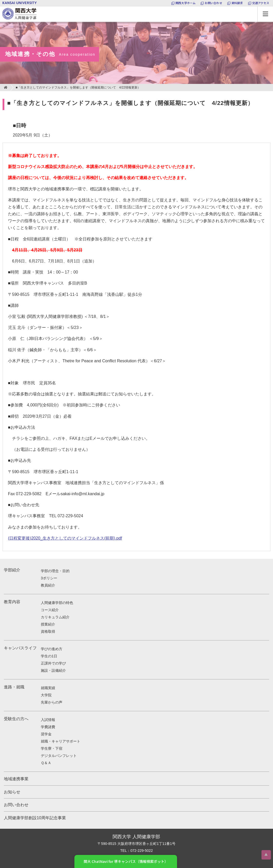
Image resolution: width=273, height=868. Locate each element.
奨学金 (46, 734)
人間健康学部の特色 (57, 603)
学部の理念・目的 (55, 571)
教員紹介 (48, 585)
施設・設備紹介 (53, 670)
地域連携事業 (16, 779)
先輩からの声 (52, 702)
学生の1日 (49, 656)
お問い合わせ (16, 805)
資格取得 (48, 631)
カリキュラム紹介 (55, 617)
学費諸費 (48, 727)
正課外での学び (53, 663)
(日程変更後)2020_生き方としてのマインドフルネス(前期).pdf (65, 538)
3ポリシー (49, 578)
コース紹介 (50, 610)
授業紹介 (48, 624)
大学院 (46, 695)
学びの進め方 (52, 649)
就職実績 (48, 688)
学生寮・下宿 (52, 748)
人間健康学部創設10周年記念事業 (35, 818)
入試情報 (48, 720)
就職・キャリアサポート (61, 741)
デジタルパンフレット (59, 756)
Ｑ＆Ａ (46, 763)
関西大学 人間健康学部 (1, 7)
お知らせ (12, 792)
